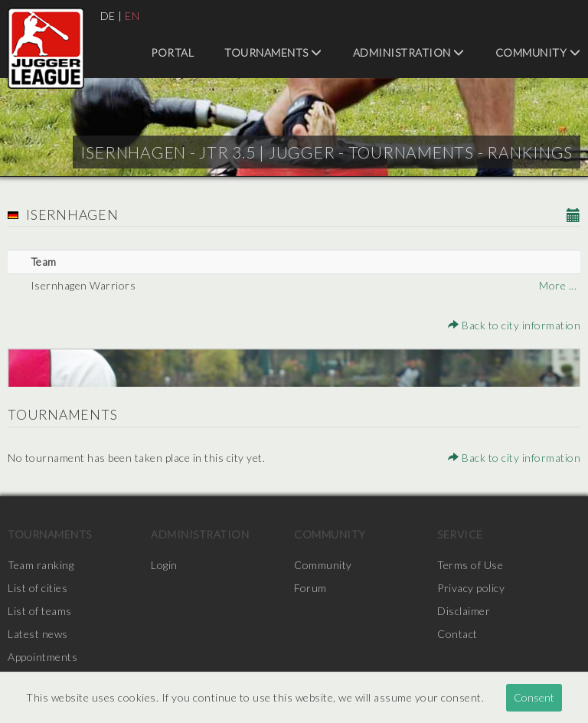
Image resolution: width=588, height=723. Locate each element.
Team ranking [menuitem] (41, 565)
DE (108, 16)
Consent (534, 697)
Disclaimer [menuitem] (464, 611)
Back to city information (514, 325)
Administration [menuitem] (409, 52)
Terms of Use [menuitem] (470, 565)
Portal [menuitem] (172, 52)
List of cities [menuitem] (38, 588)
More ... (558, 285)
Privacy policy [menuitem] (471, 588)
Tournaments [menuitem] (273, 52)
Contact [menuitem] (457, 634)
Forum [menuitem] (310, 588)
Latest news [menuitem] (38, 634)
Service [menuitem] (460, 534)
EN (132, 16)
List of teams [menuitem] (40, 611)
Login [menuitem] (164, 565)
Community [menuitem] (538, 52)
